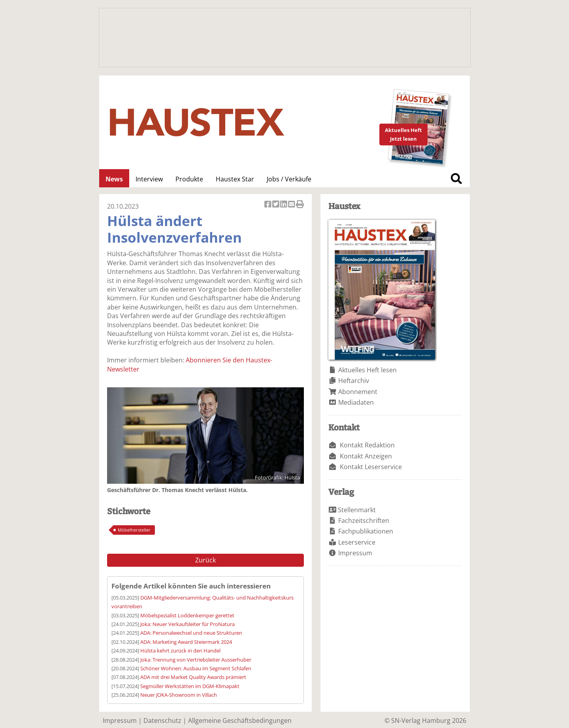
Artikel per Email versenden (292, 205)
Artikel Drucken (300, 205)
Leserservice (357, 542)
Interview (149, 179)
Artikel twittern (276, 205)
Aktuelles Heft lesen (367, 370)
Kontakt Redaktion (367, 445)
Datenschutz (162, 720)
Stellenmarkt (357, 510)
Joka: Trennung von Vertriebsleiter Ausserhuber (196, 660)
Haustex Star (235, 179)
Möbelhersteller (134, 530)
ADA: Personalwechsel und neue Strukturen (191, 633)
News (114, 179)
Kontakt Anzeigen (366, 456)
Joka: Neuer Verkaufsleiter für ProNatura (187, 624)
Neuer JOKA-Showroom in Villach (179, 695)
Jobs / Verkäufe (289, 179)
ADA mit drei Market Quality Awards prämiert (193, 677)
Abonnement (358, 392)
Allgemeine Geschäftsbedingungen (240, 720)
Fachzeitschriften (364, 521)
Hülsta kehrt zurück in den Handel (180, 651)
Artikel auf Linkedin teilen (284, 205)
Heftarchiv (354, 381)
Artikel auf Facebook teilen (268, 205)
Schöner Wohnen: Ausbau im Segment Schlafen (196, 668)
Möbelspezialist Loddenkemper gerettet (187, 615)
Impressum (355, 553)
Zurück (205, 560)
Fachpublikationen (366, 531)
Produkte (189, 179)
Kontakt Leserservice (371, 467)
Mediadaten (356, 402)
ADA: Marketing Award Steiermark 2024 (186, 642)
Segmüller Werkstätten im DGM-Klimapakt (190, 686)
